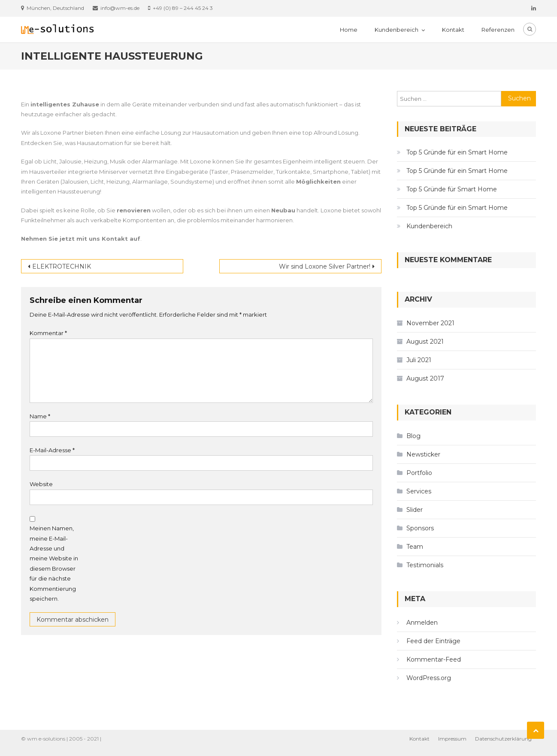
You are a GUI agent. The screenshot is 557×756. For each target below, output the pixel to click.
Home (349, 30)
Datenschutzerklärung (503, 739)
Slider (415, 510)
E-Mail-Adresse (52, 450)
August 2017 (425, 378)
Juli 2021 (419, 360)
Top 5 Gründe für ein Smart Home (457, 152)
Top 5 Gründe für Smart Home (452, 189)
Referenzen (498, 30)
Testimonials (425, 565)
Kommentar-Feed (434, 659)
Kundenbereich (397, 30)
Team (415, 547)
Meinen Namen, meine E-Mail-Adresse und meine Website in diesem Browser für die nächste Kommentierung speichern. (54, 563)
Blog (413, 436)
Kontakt (453, 30)
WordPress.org (429, 678)
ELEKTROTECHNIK (62, 266)
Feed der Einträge (433, 641)
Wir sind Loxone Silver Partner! (325, 266)
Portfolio (419, 473)
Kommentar (48, 333)
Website (41, 484)
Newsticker (423, 454)
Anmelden (422, 623)
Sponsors (420, 528)
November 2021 (430, 323)
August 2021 (425, 342)
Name (40, 416)
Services (419, 491)
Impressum (452, 739)
